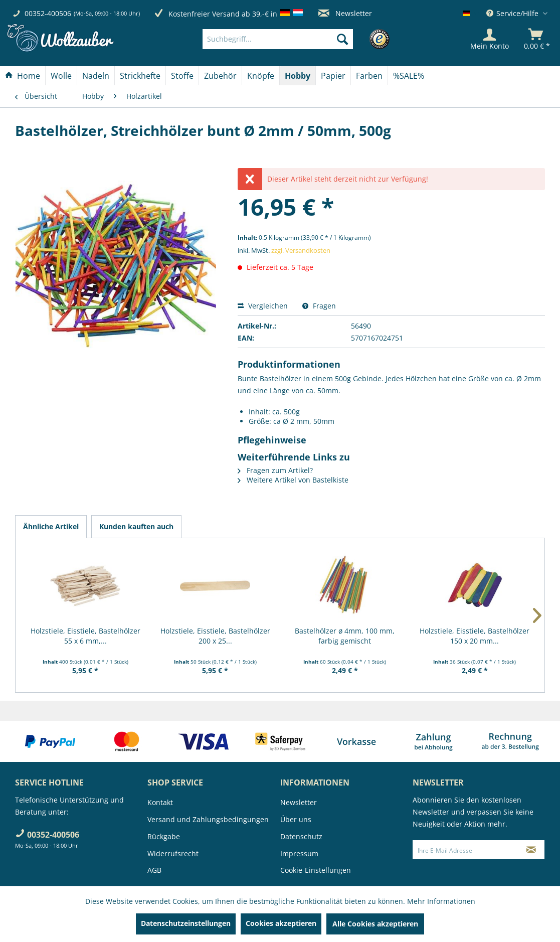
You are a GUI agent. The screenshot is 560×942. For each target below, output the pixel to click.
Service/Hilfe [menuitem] (513, 13)
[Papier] (333, 76)
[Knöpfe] (261, 76)
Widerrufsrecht (173, 853)
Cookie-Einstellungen (316, 870)
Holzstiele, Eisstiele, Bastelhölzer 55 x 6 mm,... (85, 636)
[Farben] (369, 76)
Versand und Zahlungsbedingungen (208, 819)
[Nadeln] (96, 76)
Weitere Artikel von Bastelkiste (293, 480)
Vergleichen (263, 306)
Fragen (319, 306)
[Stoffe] (182, 76)
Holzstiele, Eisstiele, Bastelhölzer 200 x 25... (215, 636)
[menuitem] (293, 39)
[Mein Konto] (490, 39)
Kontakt (160, 802)
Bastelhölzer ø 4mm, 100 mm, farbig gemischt (345, 636)
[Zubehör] (220, 76)
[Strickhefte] (140, 76)
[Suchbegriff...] (278, 39)
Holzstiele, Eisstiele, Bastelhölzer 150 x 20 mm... (475, 636)
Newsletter (345, 13)
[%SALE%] (409, 76)
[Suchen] (342, 39)
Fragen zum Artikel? (275, 470)
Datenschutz (301, 836)
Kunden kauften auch (136, 526)
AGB (154, 870)
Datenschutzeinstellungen (186, 923)
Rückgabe (164, 836)
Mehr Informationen (441, 901)
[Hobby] (298, 76)
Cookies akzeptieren (281, 923)
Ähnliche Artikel (51, 526)
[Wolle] (61, 76)
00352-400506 (48, 13)
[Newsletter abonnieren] (531, 850)
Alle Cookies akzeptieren (375, 924)
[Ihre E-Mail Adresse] (465, 850)
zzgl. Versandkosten (301, 250)
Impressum (299, 853)
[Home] (23, 76)
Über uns (296, 819)
